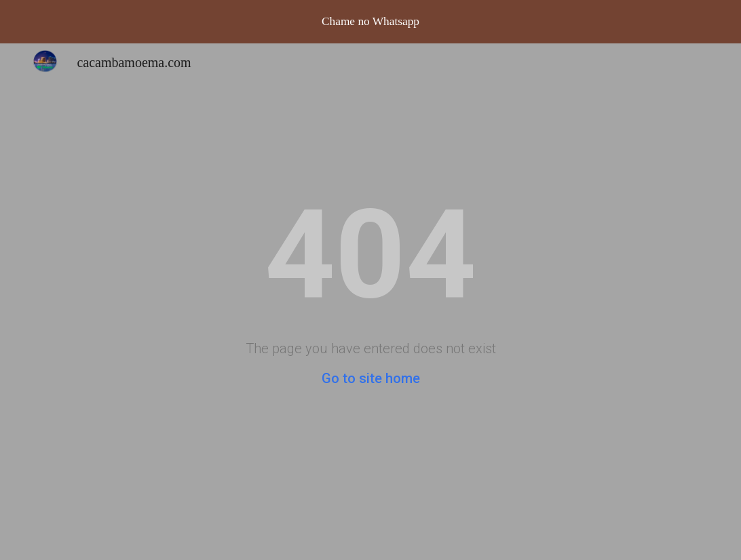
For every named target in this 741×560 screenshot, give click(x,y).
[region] (370, 22)
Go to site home (371, 378)
